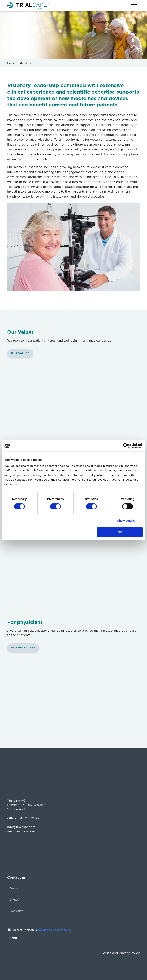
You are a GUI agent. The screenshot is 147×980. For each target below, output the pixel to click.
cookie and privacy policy (54, 930)
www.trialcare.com (21, 832)
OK (120, 532)
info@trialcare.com (21, 827)
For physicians (23, 648)
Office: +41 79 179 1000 (25, 818)
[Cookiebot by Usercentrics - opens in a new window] (126, 446)
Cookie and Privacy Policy (120, 953)
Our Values (20, 353)
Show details (126, 520)
